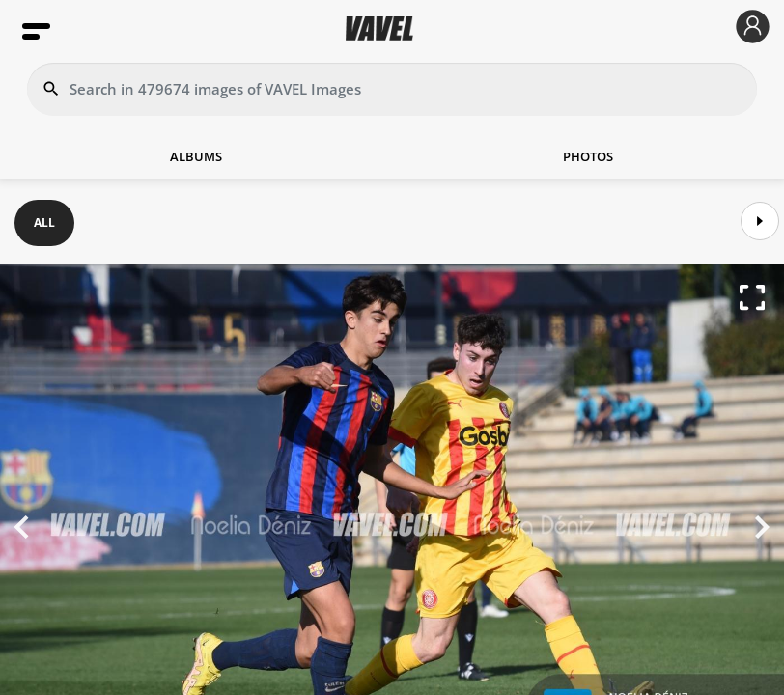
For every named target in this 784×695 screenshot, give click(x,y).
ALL (44, 222)
